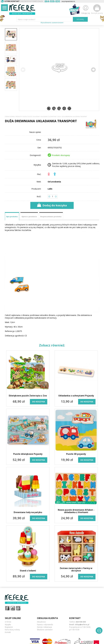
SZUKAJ (80, 19)
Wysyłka (8, 625)
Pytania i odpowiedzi (45, 625)
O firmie (8, 622)
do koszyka (39, 402)
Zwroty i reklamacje (44, 627)
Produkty (19, 117)
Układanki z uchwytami (48, 117)
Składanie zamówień (45, 630)
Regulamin (9, 627)
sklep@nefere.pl (68, 1)
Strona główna (10, 117)
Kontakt (8, 632)
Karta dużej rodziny (12, 630)
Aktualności (41, 622)
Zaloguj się (86, 9)
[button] (93, 70)
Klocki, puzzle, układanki (31, 117)
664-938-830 (81, 622)
